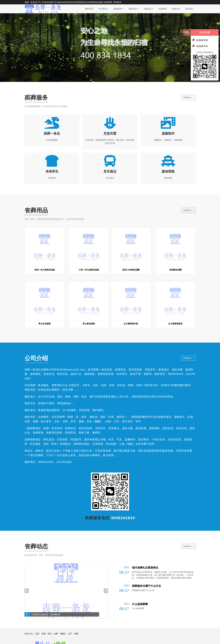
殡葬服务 (118, 9)
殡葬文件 (176, 9)
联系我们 (189, 9)
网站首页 (89, 9)
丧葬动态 (133, 9)
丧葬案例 (163, 9)
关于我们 (103, 9)
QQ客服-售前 (200, 40)
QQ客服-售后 (200, 46)
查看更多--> (189, 98)
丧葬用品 (149, 9)
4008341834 (69, 2)
